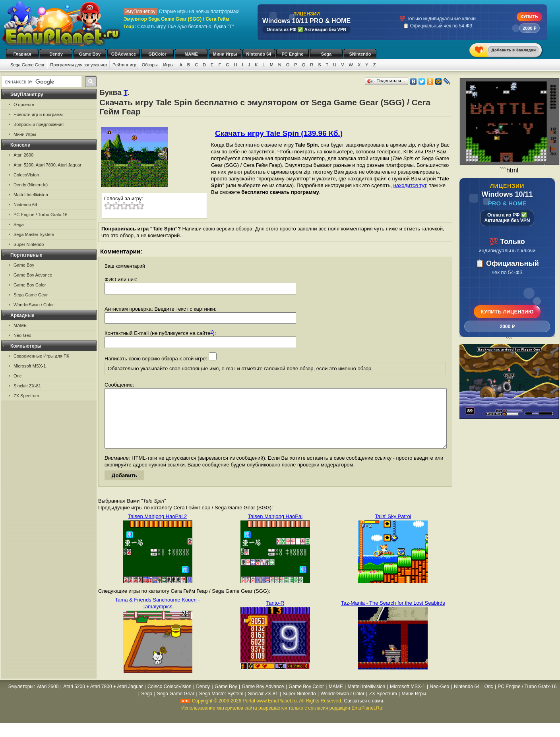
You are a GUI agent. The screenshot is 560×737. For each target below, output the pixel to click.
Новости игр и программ (38, 114)
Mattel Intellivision (31, 195)
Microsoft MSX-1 (30, 366)
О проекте (24, 104)
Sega (326, 54)
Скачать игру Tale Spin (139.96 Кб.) (279, 133)
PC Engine (292, 54)
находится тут (410, 185)
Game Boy (90, 54)
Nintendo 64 (259, 54)
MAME (191, 54)
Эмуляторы (21, 698)
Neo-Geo (22, 335)
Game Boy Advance (33, 275)
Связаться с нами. (364, 713)
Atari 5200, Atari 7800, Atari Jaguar (47, 165)
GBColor (157, 54)
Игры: (169, 65)
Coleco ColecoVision (170, 698)
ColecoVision (26, 175)
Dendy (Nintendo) (31, 185)
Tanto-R (275, 615)
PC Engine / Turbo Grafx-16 (41, 215)
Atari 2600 (23, 155)
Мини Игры (225, 54)
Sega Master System (34, 234)
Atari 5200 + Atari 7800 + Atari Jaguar (103, 698)
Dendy (56, 54)
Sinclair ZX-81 (27, 386)
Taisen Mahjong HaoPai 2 (157, 528)
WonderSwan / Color (34, 305)
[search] (41, 82)
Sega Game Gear (27, 65)
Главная (22, 54)
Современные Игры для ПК (41, 356)
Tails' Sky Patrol (393, 528)
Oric (17, 376)
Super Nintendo (29, 244)
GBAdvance (124, 54)
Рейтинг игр (124, 65)
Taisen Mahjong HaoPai (275, 528)
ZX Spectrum (26, 396)
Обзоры (150, 65)
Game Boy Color (30, 285)
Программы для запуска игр (78, 65)
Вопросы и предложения (39, 124)
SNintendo (360, 54)
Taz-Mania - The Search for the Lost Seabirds (393, 615)
